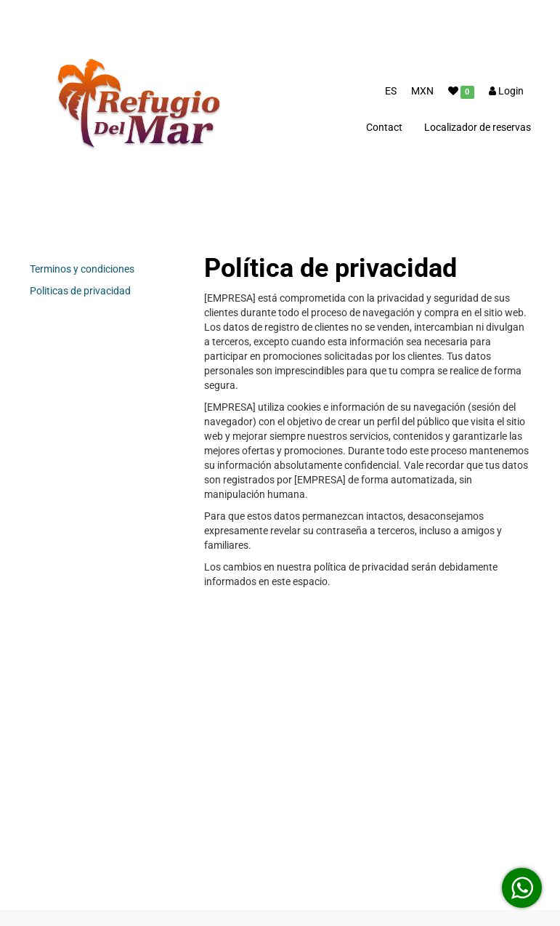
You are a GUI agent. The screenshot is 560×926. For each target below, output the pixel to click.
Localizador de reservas (478, 127)
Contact (384, 127)
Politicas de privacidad (80, 291)
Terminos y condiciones (82, 269)
